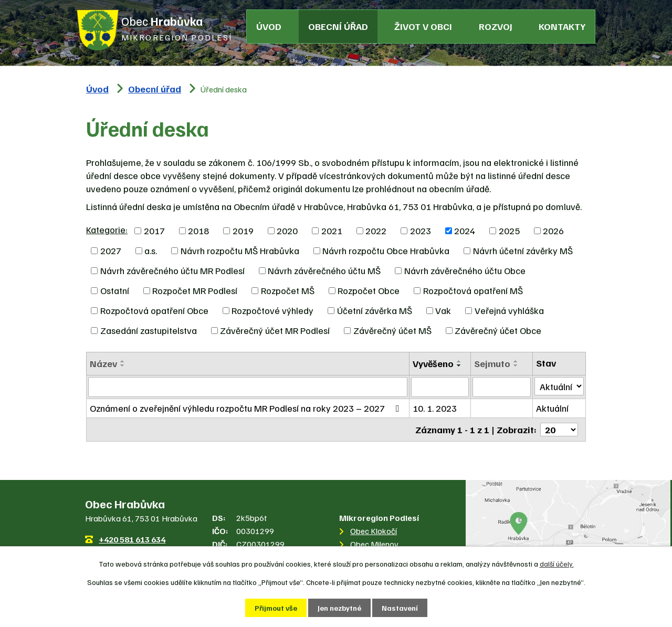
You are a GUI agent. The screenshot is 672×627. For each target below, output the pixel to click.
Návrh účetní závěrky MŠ (523, 250)
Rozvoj (496, 26)
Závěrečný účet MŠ (392, 330)
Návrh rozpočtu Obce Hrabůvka (386, 250)
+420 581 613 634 (132, 539)
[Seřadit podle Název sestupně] (123, 365)
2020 (287, 231)
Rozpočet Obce (369, 290)
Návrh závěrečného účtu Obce (465, 270)
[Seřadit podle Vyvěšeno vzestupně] (459, 361)
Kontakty (562, 26)
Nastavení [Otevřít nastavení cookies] (400, 608)
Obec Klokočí (374, 531)
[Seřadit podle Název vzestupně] (123, 361)
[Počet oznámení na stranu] (559, 430)
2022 (376, 231)
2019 (243, 231)
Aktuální (552, 408)
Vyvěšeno (433, 363)
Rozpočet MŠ (288, 290)
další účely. (557, 564)
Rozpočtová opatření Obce (154, 310)
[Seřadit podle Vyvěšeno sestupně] (459, 365)
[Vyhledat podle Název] (248, 387)
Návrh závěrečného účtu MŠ (324, 270)
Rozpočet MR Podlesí (195, 290)
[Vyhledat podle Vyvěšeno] (440, 387)
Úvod (269, 26)
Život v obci (423, 26)
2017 (154, 231)
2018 (198, 231)
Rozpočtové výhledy (272, 310)
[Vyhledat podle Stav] (559, 386)
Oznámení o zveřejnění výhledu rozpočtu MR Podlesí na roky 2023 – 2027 (247, 408)
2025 (509, 231)
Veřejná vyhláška (509, 310)
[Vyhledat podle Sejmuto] (502, 387)
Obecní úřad (338, 26)
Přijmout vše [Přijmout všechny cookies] (276, 608)
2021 (332, 231)
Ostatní (115, 290)
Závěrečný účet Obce (498, 330)
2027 (111, 250)
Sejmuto (492, 363)
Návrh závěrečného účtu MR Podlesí (172, 270)
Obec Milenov (374, 544)
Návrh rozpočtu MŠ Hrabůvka (240, 250)
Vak (443, 310)
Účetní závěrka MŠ (375, 310)
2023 (421, 231)
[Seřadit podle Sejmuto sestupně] (516, 365)
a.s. (151, 250)
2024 (465, 231)
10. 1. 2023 (435, 408)
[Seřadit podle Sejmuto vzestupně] (516, 361)
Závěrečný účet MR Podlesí (275, 330)
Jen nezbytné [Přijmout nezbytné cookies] (339, 608)
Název (103, 363)
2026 (553, 231)
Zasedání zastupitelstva (149, 330)
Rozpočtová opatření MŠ (473, 290)
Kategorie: (107, 229)
